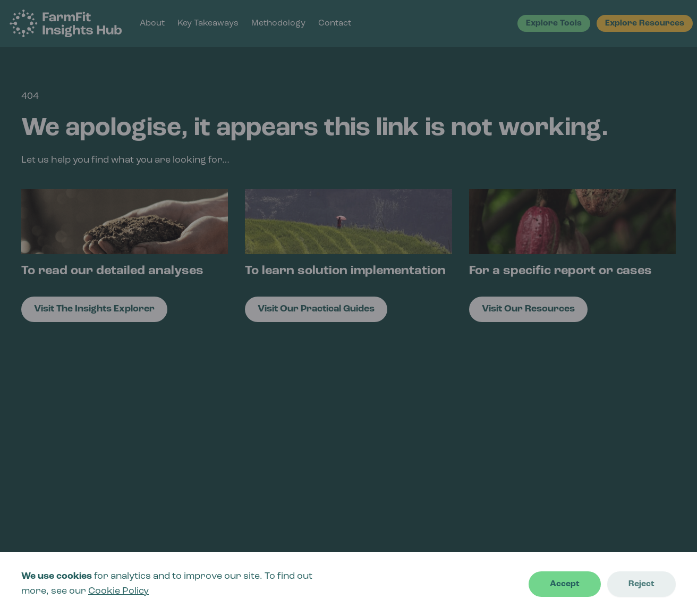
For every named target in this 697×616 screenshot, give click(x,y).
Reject (641, 584)
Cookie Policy (118, 591)
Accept (565, 584)
